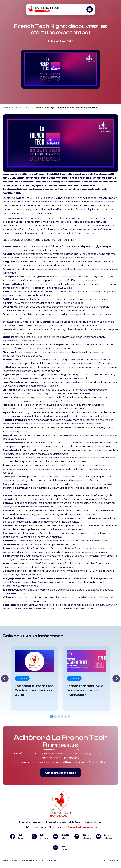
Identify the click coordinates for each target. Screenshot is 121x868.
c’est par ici (88, 233)
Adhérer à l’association (60, 773)
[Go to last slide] (5, 679)
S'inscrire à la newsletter (83, 827)
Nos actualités (22, 108)
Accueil (6, 108)
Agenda (38, 822)
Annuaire (25, 822)
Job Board (76, 822)
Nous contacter (57, 827)
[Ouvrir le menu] (90, 9)
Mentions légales (10, 860)
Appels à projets (56, 822)
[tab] (52, 717)
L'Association (94, 822)
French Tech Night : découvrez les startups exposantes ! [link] (66, 108)
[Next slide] (116, 679)
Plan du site (51, 860)
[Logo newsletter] (60, 848)
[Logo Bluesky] (103, 836)
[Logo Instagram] (39, 836)
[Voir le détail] (35, 679)
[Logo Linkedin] (60, 836)
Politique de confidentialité (32, 860)
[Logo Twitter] (82, 836)
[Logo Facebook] (18, 836)
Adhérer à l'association (35, 827)
